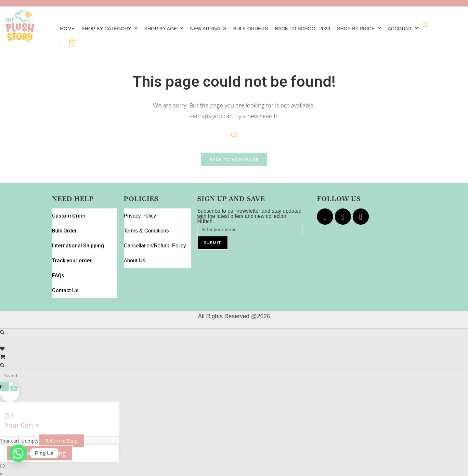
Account (76, 37)
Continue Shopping (40, 418)
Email (205, 215)
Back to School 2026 (315, 26)
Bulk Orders (261, 26)
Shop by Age (169, 26)
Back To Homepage (234, 156)
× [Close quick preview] (1, 439)
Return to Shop (61, 406)
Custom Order (68, 209)
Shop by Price (375, 26)
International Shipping (77, 229)
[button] (112, 26)
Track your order (70, 238)
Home (68, 26)
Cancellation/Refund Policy (155, 229)
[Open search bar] (99, 36)
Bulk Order (64, 219)
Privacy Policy (140, 209)
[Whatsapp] (18, 459)
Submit (213, 238)
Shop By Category (112, 26)
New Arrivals (216, 26)
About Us (135, 238)
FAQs (58, 248)
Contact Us (64, 258)
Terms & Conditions (146, 219)
